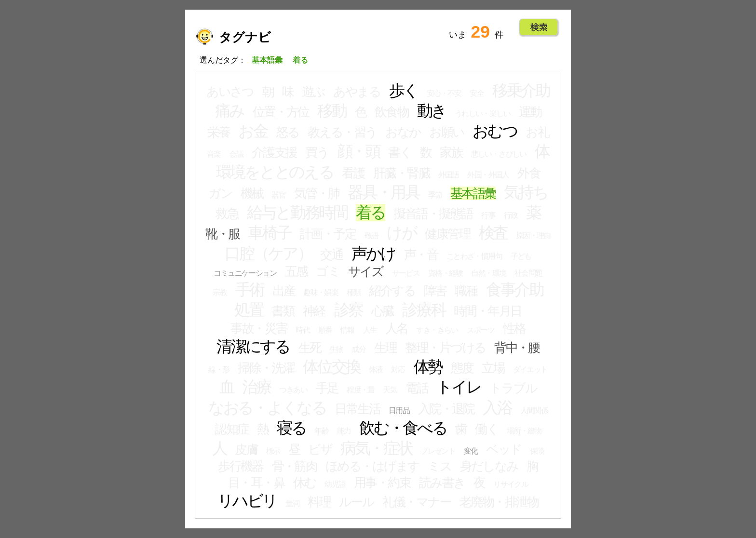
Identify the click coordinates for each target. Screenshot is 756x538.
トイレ (459, 387)
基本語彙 (473, 193)
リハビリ (247, 501)
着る (371, 213)
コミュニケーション (245, 273)
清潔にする (253, 347)
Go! (539, 27)
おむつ (495, 131)
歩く (404, 91)
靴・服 (222, 234)
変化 (471, 451)
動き (432, 111)
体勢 (428, 367)
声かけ (373, 254)
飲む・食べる (403, 428)
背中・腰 (517, 348)
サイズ (366, 271)
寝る (291, 428)
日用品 (399, 410)
